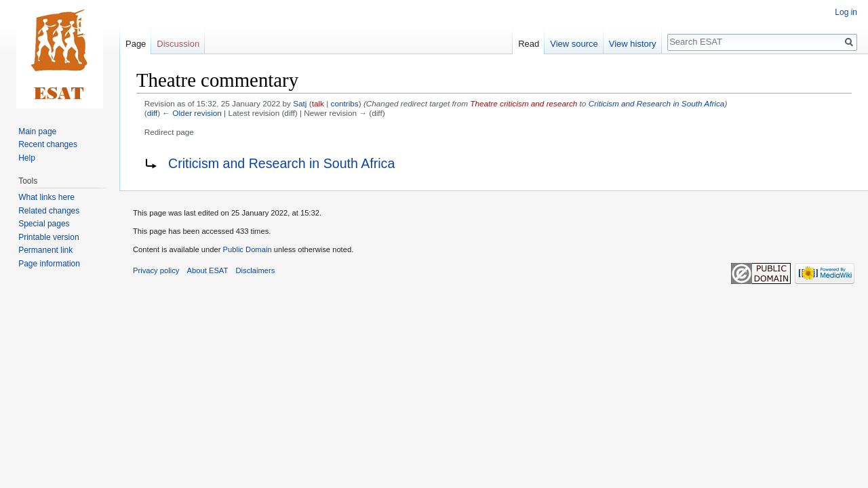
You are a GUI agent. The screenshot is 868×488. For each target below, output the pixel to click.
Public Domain (247, 249)
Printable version (48, 237)
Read (529, 44)
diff (152, 113)
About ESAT (208, 270)
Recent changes (48, 144)
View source (574, 44)
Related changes (49, 211)
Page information (49, 264)
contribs (345, 103)
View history (633, 44)
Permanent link (45, 250)
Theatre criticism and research (524, 103)
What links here (46, 197)
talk (318, 103)
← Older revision (192, 113)
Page (136, 44)
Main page (37, 131)
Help (27, 158)
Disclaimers (256, 270)
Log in (846, 12)
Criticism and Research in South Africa (657, 103)
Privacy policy (156, 270)
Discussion (178, 44)
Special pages (44, 224)
